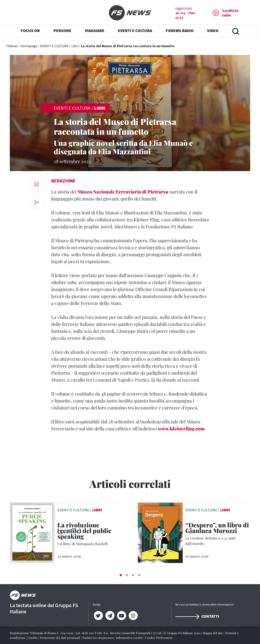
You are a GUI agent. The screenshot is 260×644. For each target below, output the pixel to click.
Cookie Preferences (159, 638)
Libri (75, 46)
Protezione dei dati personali (60, 638)
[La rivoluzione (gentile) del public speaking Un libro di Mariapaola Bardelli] (90, 534)
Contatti (197, 616)
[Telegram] (110, 616)
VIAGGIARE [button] (95, 31)
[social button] (36, 202)
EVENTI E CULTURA (54, 46)
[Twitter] (98, 616)
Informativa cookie (130, 638)
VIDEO (213, 31)
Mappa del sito (213, 633)
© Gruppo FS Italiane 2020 (182, 633)
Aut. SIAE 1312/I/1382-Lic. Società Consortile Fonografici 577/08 (118, 633)
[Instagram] (133, 616)
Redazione (63, 181)
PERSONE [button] (62, 31)
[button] (121, 575)
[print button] (36, 184)
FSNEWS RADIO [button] (180, 31)
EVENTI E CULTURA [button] (135, 31)
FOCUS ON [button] (30, 31)
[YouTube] (122, 616)
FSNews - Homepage (22, 46)
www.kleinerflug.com (181, 429)
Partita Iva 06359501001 (98, 638)
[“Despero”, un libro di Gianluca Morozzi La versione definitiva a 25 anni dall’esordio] (218, 534)
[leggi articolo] (32, 532)
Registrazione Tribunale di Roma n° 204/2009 (42, 633)
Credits (33, 638)
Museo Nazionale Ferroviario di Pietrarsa (123, 192)
